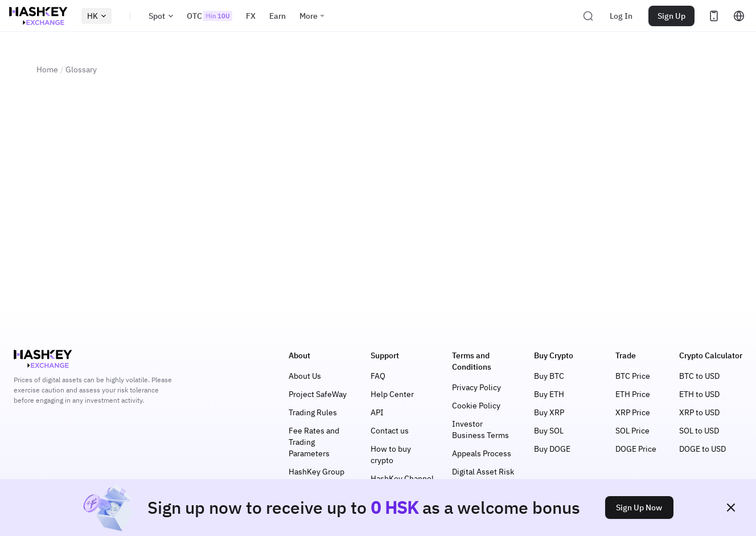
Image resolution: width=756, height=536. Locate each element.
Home (47, 69)
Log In (621, 16)
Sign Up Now (639, 508)
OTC (209, 16)
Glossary (81, 69)
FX (251, 16)
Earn (278, 16)
